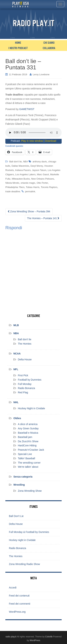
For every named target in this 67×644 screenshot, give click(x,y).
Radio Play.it (34, 23)
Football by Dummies (30, 380)
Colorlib (49, 637)
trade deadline (13, 191)
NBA (25, 162)
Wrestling (19, 485)
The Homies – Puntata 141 (43, 218)
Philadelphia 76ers (15, 187)
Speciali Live (25, 454)
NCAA (17, 354)
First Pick (23, 375)
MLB (16, 325)
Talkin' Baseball (26, 458)
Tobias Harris (33, 187)
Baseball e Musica (28, 433)
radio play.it (11, 637)
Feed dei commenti (20, 604)
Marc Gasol (43, 174)
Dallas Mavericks (20, 166)
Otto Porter (42, 183)
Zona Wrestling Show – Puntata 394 (29, 211)
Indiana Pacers (23, 170)
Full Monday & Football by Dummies (29, 532)
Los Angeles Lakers (25, 174)
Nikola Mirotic (12, 183)
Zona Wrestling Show (30, 491)
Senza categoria (23, 477)
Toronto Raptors (49, 187)
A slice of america (28, 424)
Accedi (13, 588)
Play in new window (32, 141)
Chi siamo (49, 43)
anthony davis (40, 162)
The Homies (25, 344)
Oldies (17, 418)
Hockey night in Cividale (22, 540)
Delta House (25, 359)
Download (51, 141)
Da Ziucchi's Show (28, 441)
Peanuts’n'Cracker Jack (31, 450)
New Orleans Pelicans (43, 179)
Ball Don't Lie (16, 516)
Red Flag (23, 392)
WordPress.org (17, 612)
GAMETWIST (27, 109)
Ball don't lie (16, 162)
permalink (30, 191)
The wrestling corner (29, 463)
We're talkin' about (28, 467)
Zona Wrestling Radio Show (24, 564)
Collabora (49, 48)
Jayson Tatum (39, 170)
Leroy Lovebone (41, 74)
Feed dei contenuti (19, 596)
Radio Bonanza (26, 388)
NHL (16, 402)
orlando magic (28, 183)
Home (18, 43)
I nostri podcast (18, 48)
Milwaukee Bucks (21, 179)
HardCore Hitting (27, 445)
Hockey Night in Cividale (31, 408)
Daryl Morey (37, 166)
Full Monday (25, 384)
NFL (16, 369)
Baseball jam (25, 437)
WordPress (35, 640)
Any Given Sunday (28, 428)
